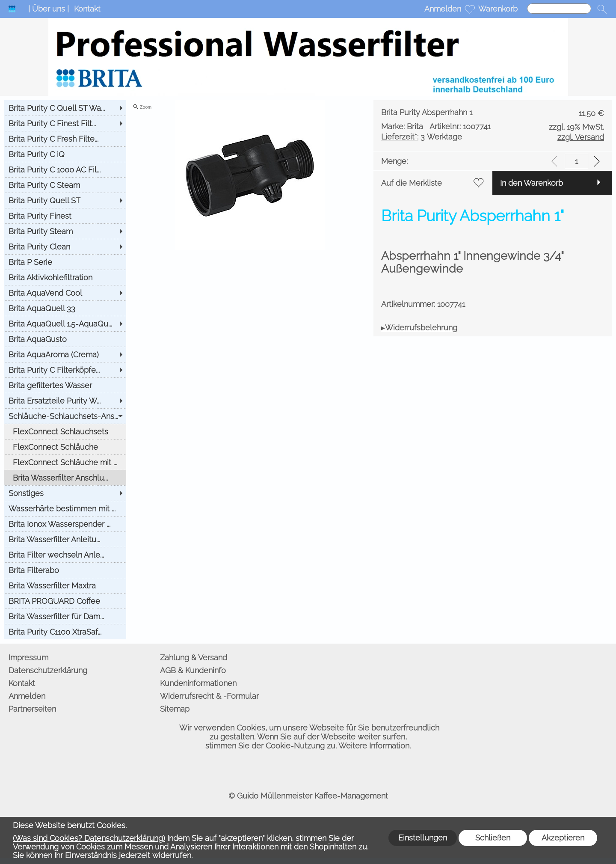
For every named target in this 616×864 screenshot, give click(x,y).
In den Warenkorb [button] (532, 183)
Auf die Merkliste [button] (412, 183)
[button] (602, 9)
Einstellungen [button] (423, 838)
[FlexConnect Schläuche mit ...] (65, 462)
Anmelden (443, 9)
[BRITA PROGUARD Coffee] (65, 601)
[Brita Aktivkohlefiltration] (65, 277)
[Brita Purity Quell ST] (65, 200)
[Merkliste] (470, 9)
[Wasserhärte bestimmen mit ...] (65, 508)
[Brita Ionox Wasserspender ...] (65, 524)
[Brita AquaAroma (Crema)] (65, 354)
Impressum (28, 658)
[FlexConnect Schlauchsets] (65, 431)
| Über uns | (49, 9)
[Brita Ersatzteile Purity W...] (65, 401)
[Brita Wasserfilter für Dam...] (65, 616)
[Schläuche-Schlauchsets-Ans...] (65, 416)
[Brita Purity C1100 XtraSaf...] (65, 632)
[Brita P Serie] (65, 262)
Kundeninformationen (198, 683)
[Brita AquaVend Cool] (65, 293)
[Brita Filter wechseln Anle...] (65, 555)
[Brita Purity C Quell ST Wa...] (65, 108)
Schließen (493, 838)
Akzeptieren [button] (563, 838)
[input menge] (576, 161)
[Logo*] (12, 9)
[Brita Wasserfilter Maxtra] (65, 585)
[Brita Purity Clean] (65, 246)
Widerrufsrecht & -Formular (209, 696)
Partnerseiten (32, 709)
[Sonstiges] (65, 493)
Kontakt (87, 9)
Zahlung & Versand (194, 658)
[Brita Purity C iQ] (65, 154)
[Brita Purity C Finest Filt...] (65, 123)
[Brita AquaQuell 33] (65, 308)
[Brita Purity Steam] (65, 231)
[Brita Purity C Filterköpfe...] (65, 370)
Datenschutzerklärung (48, 670)
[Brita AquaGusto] (65, 339)
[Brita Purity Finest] (65, 216)
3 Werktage (422, 137)
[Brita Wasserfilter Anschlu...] (65, 478)
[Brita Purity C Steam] (65, 185)
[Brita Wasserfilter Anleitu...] (65, 539)
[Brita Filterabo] (65, 570)
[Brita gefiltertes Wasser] (65, 385)
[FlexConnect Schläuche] (65, 447)
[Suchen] (559, 9)
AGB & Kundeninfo (193, 670)
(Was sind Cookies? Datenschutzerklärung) (89, 838)
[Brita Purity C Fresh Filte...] (65, 139)
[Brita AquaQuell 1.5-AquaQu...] (65, 324)
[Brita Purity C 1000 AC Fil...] (65, 169)
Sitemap (175, 709)
